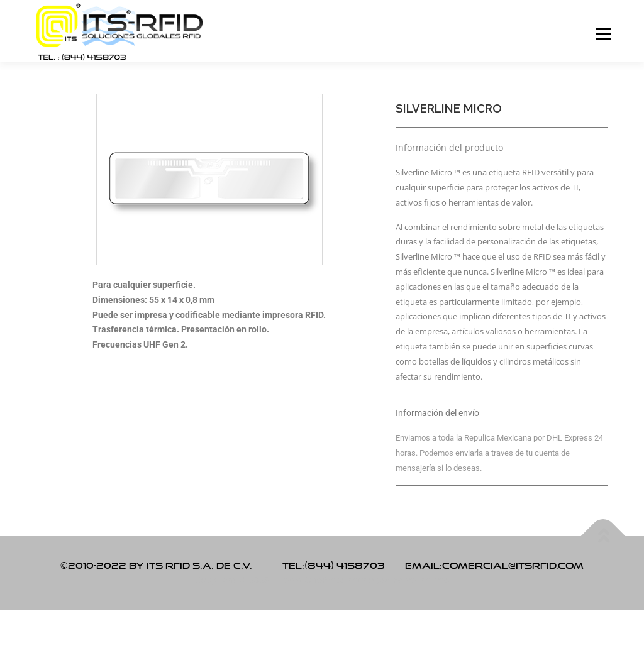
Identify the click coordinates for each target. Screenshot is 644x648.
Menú (603, 34)
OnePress (325, 580)
